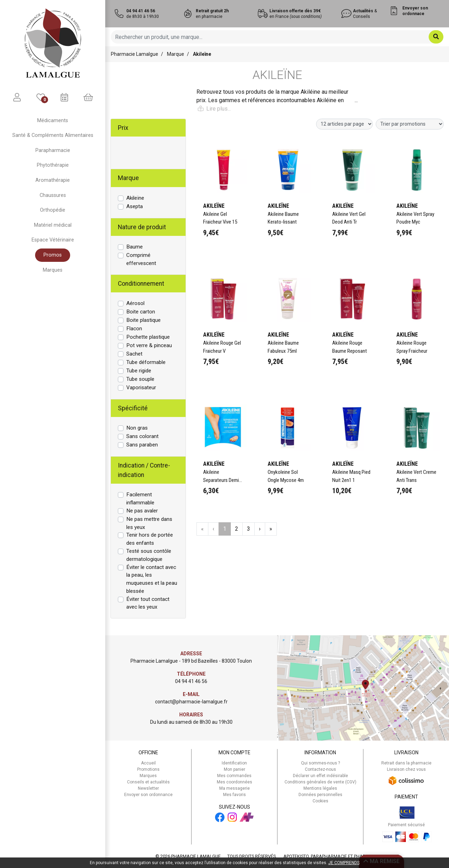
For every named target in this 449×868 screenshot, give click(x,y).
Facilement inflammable (140, 499)
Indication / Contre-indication (144, 470)
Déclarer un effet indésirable (320, 776)
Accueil (148, 763)
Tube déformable (146, 362)
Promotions (148, 769)
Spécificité (133, 408)
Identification (234, 763)
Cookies (320, 801)
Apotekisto (341, 856)
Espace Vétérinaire (53, 240)
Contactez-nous (320, 769)
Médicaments (53, 121)
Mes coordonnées (234, 782)
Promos (53, 255)
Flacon (134, 329)
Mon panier (234, 769)
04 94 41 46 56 (191, 681)
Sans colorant (142, 436)
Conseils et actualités (148, 782)
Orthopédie (53, 210)
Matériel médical (53, 225)
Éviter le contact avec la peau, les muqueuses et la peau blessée (152, 579)
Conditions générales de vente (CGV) (320, 782)
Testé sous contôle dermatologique (149, 555)
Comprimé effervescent (141, 259)
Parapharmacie (53, 150)
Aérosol (135, 303)
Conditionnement (141, 284)
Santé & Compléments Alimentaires (53, 135)
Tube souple (140, 379)
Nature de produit (142, 227)
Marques (53, 270)
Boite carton (141, 312)
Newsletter (148, 788)
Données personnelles (320, 795)
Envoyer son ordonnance (148, 795)
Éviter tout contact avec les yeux (148, 603)
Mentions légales (320, 788)
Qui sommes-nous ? (320, 763)
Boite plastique (143, 320)
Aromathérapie (53, 180)
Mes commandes (234, 776)
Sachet (134, 354)
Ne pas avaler (142, 511)
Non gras (137, 428)
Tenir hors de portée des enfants (150, 539)
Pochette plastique (148, 337)
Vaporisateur (141, 387)
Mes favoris (234, 795)
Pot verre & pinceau (149, 345)
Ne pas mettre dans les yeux (149, 523)
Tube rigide (139, 371)
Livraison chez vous (406, 769)
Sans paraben (142, 445)
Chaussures (53, 195)
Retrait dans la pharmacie (406, 763)
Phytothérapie (53, 165)
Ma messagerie (234, 788)
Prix (123, 128)
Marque (176, 54)
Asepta (135, 206)
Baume (135, 247)
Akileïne (135, 198)
